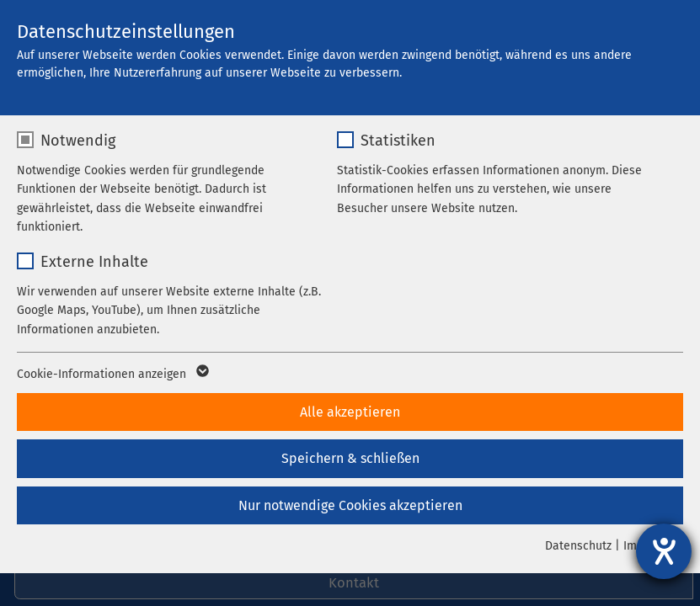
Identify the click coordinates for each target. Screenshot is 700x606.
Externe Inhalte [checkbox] (94, 262)
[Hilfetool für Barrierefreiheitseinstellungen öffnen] (664, 551)
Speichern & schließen (350, 458)
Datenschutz (578, 546)
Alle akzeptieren (350, 412)
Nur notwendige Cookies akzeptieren (350, 505)
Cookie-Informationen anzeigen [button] (112, 375)
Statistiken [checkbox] (398, 141)
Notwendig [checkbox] (78, 141)
